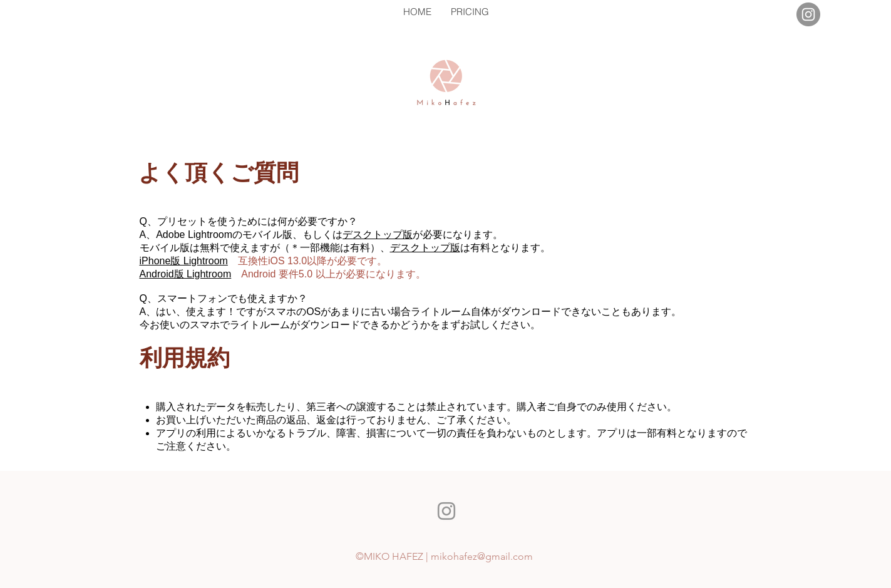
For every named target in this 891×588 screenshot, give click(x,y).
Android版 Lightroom (186, 274)
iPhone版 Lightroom (184, 261)
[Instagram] (808, 14)
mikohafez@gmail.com (482, 556)
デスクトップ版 (378, 235)
